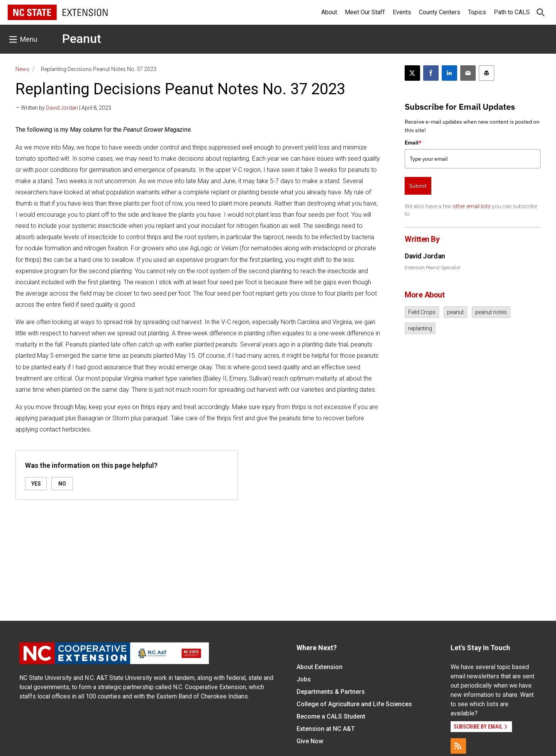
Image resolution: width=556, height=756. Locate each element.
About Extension (320, 667)
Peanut (82, 39)
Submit (418, 186)
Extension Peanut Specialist (433, 268)
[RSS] (458, 746)
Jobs (304, 679)
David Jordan (62, 108)
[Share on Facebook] (431, 73)
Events (402, 12)
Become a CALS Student (331, 716)
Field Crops (422, 312)
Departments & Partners (331, 692)
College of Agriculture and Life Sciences (354, 704)
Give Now (310, 741)
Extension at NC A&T (326, 729)
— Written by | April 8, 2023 (63, 108)
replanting (420, 328)
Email (413, 143)
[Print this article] (486, 73)
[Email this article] (468, 73)
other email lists (472, 206)
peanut (455, 312)
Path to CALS (512, 12)
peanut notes (491, 312)
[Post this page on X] (412, 73)
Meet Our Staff (365, 12)
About (329, 12)
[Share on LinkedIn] (449, 73)
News (22, 69)
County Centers (440, 12)
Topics (477, 12)
